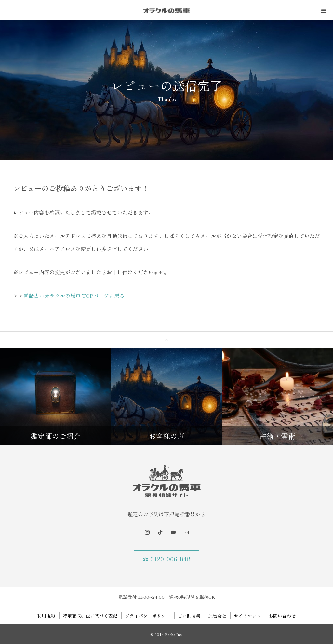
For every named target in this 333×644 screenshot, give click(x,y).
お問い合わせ (282, 616)
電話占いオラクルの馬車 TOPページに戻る (74, 296)
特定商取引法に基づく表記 (90, 616)
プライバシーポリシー (148, 616)
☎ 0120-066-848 (167, 559)
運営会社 (217, 616)
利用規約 (46, 616)
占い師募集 (189, 616)
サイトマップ (247, 616)
